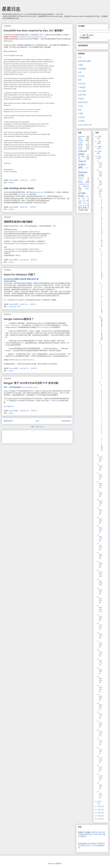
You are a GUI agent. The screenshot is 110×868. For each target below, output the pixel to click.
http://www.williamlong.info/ (24, 360)
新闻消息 (88, 834)
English (81, 143)
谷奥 (80, 72)
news (80, 201)
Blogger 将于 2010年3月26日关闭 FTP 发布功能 (31, 383)
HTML (80, 149)
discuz (87, 184)
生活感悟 (84, 209)
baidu (81, 182)
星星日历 (95, 832)
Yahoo (80, 180)
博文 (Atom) (40, 427)
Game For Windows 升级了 (20, 275)
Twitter (81, 106)
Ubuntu (87, 168)
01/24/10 (100, 191)
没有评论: (33, 207)
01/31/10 (100, 458)
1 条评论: (33, 180)
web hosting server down (19, 188)
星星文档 (102, 832)
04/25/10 (100, 555)
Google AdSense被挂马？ (19, 319)
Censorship (12, 307)
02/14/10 (100, 476)
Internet (83, 151)
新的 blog (56, 401)
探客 (80, 110)
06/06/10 (100, 609)
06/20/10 (100, 626)
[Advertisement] (31, 436)
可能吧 (81, 65)
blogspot (81, 99)
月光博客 (11, 360)
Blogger (6, 391)
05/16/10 (100, 582)
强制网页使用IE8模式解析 (18, 222)
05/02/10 (100, 564)
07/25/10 (100, 653)
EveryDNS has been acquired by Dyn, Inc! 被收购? (34, 31)
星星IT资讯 (82, 95)
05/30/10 (100, 600)
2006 (100, 136)
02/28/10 (100, 493)
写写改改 (81, 76)
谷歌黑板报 (82, 69)
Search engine (82, 163)
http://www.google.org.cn (29, 387)
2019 (100, 816)
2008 (100, 146)
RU (79, 159)
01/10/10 (100, 173)
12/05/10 (100, 777)
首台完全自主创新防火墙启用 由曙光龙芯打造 (21, 279)
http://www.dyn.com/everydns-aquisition (28, 109)
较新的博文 (8, 421)
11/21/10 (100, 759)
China (81, 140)
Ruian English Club (85, 125)
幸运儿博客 (82, 91)
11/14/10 (100, 750)
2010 (100, 156)
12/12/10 (100, 786)
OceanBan (82, 84)
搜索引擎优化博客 (85, 61)
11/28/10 (100, 768)
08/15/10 (100, 679)
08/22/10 (100, 688)
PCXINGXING (97, 834)
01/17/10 (100, 182)
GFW (19, 307)
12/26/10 (100, 795)
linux (84, 199)
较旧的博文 (66, 421)
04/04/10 (100, 529)
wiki (85, 203)
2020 (100, 819)
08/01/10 (100, 662)
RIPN (83, 157)
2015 (100, 813)
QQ (88, 155)
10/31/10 (100, 733)
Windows (81, 178)
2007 (100, 141)
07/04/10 (100, 644)
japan (87, 197)
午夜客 (81, 113)
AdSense (81, 137)
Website (11, 183)
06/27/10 (100, 635)
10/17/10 (100, 715)
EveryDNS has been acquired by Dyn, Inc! (32, 37)
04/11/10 (100, 538)
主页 (37, 421)
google (11, 371)
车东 (80, 57)
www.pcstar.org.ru (38, 192)
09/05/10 (100, 706)
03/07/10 (100, 502)
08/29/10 (100, 697)
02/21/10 (100, 485)
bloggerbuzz (10, 406)
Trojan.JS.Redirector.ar (13, 325)
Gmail (80, 147)
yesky (80, 206)
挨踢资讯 (83, 836)
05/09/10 (100, 573)
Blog (80, 138)
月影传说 (81, 117)
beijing (80, 184)
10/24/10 (100, 724)
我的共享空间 (83, 102)
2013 (100, 810)
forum (87, 189)
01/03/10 (100, 164)
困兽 (80, 80)
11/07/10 (100, 741)
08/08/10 (100, 671)
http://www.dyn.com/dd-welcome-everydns (25, 111)
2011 (100, 801)
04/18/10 (100, 547)
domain (86, 186)
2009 (100, 151)
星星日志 (11, 9)
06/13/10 (100, 617)
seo (88, 201)
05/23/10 (100, 591)
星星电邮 (81, 834)
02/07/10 (100, 467)
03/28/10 (100, 520)
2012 (100, 806)
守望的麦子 (82, 87)
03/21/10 (100, 511)
